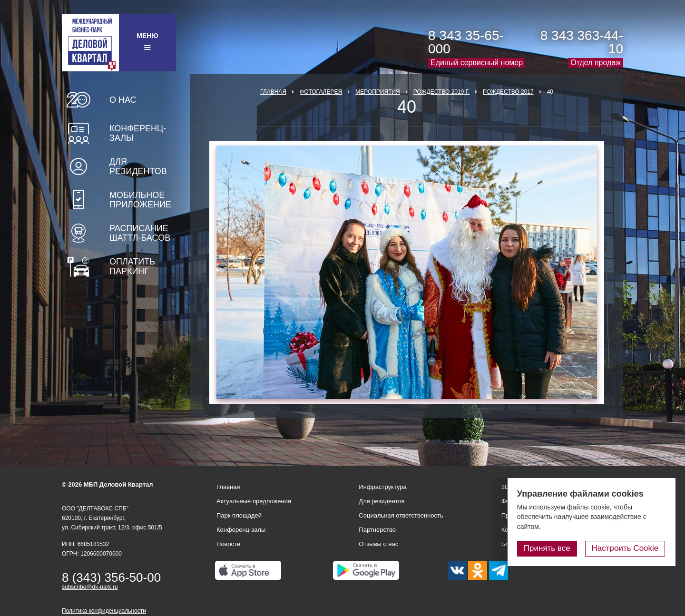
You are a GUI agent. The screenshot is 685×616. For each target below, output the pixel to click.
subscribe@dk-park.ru (90, 587)
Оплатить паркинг (132, 266)
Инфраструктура (382, 487)
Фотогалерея (321, 92)
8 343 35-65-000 (466, 42)
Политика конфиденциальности (104, 611)
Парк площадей (239, 515)
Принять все (548, 548)
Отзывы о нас (378, 544)
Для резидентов (138, 166)
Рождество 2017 (508, 92)
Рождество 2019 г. (441, 92)
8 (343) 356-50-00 (111, 577)
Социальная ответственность (401, 515)
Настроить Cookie (626, 548)
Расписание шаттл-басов (140, 233)
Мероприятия (378, 92)
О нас (123, 100)
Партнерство (377, 530)
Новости (228, 544)
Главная (273, 92)
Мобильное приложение (140, 200)
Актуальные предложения (254, 501)
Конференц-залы (138, 133)
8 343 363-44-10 (582, 42)
